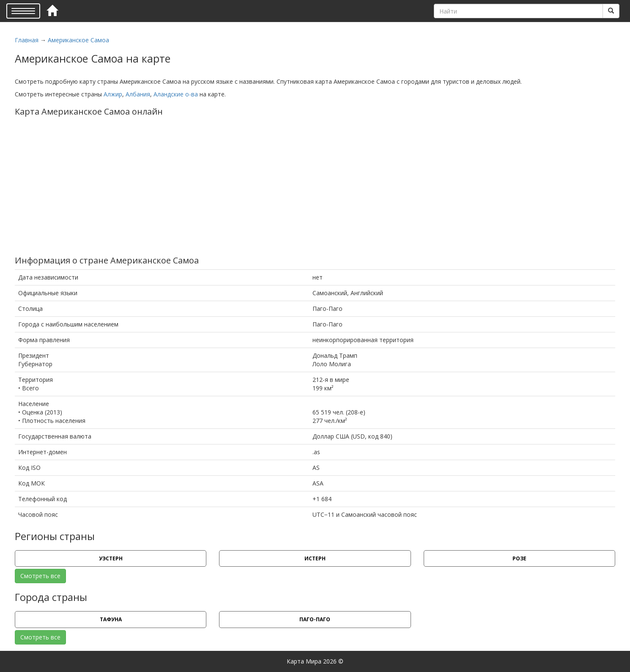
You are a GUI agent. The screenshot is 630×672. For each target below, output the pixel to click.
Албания (138, 94)
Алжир (113, 94)
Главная (27, 40)
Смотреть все (40, 576)
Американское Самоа (78, 40)
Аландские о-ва (176, 94)
